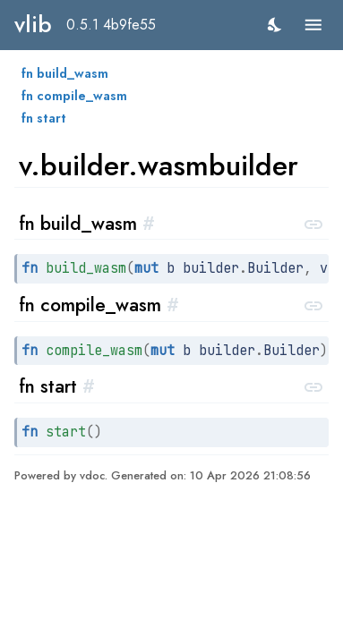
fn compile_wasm (74, 96)
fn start (44, 118)
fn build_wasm (65, 73)
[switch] (275, 25)
